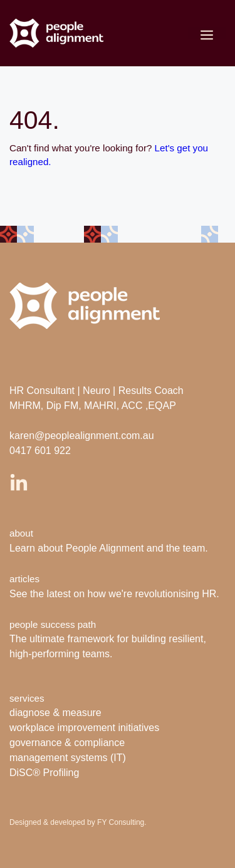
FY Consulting (121, 822)
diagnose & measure (55, 713)
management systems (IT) (68, 758)
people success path (53, 624)
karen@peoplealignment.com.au (82, 436)
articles (24, 579)
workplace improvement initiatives (84, 728)
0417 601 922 (40, 451)
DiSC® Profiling (44, 773)
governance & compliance (67, 743)
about (21, 533)
